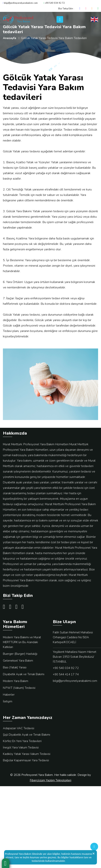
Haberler (9, 695)
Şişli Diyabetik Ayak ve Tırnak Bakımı (27, 735)
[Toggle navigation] (60, 19)
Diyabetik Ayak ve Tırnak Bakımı (24, 674)
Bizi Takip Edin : (66, 9)
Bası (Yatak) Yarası (15, 667)
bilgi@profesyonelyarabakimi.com (20, 3)
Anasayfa (10, 38)
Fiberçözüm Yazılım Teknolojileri (50, 780)
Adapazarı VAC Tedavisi (19, 728)
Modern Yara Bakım (16, 681)
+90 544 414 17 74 (66, 674)
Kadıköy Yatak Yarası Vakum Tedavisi (27, 754)
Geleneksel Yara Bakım (18, 661)
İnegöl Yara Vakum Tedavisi (21, 747)
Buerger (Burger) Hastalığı (20, 654)
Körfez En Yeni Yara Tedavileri (22, 741)
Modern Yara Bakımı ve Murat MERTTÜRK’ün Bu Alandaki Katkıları (22, 642)
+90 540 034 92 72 (54, 3)
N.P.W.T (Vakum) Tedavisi (19, 688)
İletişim (8, 701)
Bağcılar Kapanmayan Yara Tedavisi (26, 760)
